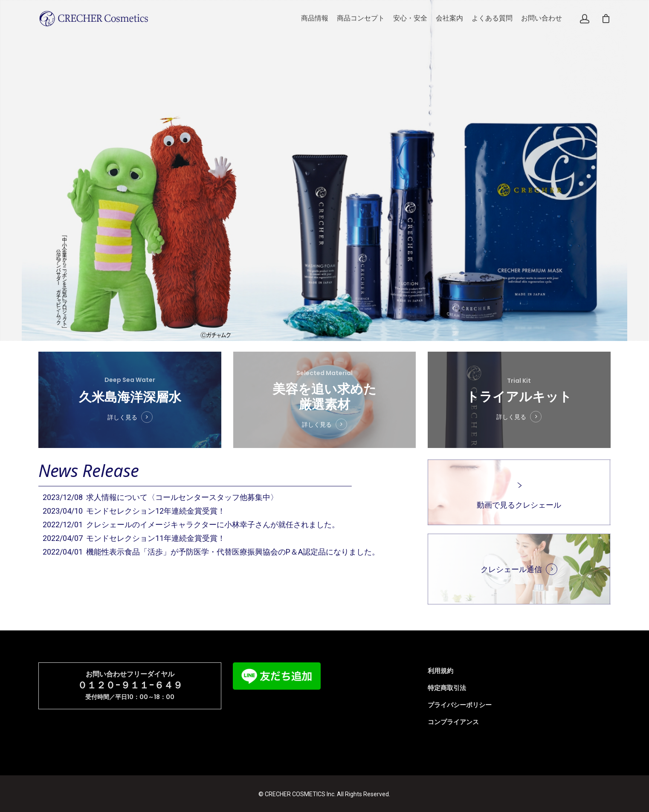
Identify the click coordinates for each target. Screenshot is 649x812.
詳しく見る (124, 413)
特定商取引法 (447, 688)
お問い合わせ (542, 18)
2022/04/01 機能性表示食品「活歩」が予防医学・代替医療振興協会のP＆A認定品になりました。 (211, 552)
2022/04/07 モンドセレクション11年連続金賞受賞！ (134, 538)
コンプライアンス (453, 722)
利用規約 (440, 671)
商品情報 (315, 18)
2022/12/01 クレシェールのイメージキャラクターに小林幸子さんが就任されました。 (191, 524)
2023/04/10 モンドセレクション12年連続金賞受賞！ (134, 511)
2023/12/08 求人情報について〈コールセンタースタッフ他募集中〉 (160, 497)
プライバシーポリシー (460, 705)
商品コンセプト (361, 18)
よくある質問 (492, 18)
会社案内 (449, 18)
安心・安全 (410, 18)
